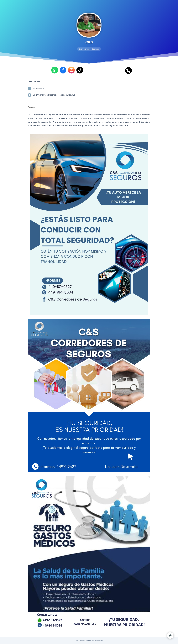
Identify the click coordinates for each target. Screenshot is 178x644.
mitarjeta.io (99, 640)
